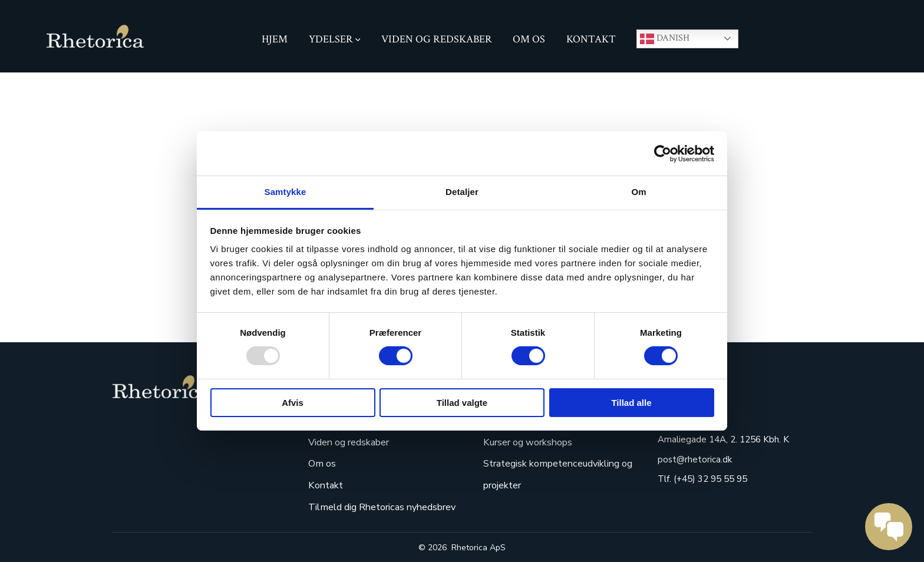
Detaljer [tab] (462, 192)
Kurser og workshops (528, 442)
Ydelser (335, 39)
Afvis (293, 403)
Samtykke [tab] (286, 192)
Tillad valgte (462, 403)
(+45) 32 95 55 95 (709, 479)
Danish (665, 39)
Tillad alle (631, 403)
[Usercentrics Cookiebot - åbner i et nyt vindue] (663, 153)
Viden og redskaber (437, 39)
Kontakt (591, 39)
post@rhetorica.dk (695, 459)
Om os (529, 39)
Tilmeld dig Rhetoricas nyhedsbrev (382, 507)
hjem (275, 39)
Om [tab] (638, 192)
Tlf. (664, 479)
